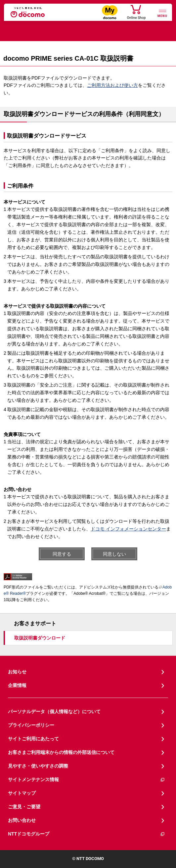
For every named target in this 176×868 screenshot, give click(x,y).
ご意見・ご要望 (24, 807)
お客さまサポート (35, 623)
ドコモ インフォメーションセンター (128, 529)
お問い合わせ (22, 820)
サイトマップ (22, 793)
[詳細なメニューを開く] (162, 13)
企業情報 (17, 685)
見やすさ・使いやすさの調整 (38, 766)
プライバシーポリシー (31, 725)
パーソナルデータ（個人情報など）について (54, 712)
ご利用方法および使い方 (112, 85)
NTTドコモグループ (87, 834)
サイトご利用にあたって (33, 739)
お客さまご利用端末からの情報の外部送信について (61, 752)
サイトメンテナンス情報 (87, 780)
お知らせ (17, 672)
